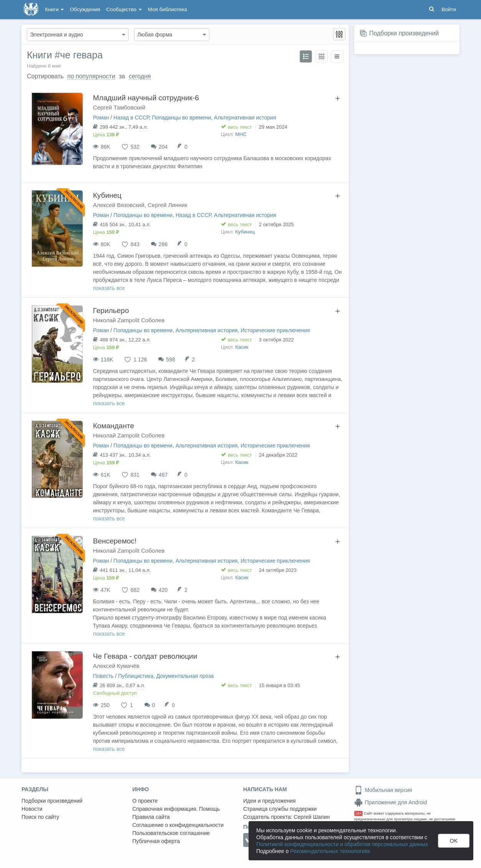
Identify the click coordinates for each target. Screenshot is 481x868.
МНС (241, 134)
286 (163, 244)
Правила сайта (151, 817)
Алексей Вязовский (119, 205)
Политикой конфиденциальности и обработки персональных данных (342, 844)
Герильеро (111, 311)
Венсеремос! (115, 541)
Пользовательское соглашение (171, 833)
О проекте (145, 801)
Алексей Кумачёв (116, 666)
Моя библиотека (168, 9)
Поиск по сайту (40, 817)
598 (170, 359)
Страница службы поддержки (280, 809)
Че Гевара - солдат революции (145, 656)
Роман (101, 118)
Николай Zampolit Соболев (129, 320)
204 (163, 147)
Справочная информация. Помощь (176, 809)
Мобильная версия (383, 790)
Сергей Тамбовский (119, 107)
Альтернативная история (245, 118)
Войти (449, 9)
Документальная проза (185, 676)
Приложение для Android (391, 802)
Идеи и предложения (270, 801)
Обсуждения (85, 9)
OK (454, 841)
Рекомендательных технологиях (330, 851)
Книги (54, 9)
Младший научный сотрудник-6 (146, 98)
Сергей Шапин (312, 817)
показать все (109, 288)
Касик (242, 347)
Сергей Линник (167, 205)
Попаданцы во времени (181, 118)
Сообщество (124, 9)
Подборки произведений (404, 33)
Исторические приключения (275, 330)
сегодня (140, 76)
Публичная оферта (156, 841)
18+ (359, 813)
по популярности (91, 76)
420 (163, 590)
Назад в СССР (131, 118)
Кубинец (107, 195)
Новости (32, 809)
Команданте (114, 426)
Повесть (103, 676)
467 (163, 475)
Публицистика (136, 676)
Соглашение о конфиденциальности (178, 825)
